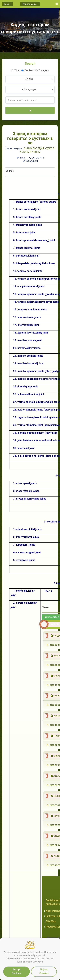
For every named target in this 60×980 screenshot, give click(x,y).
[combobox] (30, 79)
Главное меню (30, 4)
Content (27, 70)
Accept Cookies (16, 971)
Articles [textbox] (29, 79)
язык (8, 4)
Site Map (51, 921)
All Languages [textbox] (29, 89)
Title (15, 70)
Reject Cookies (44, 971)
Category (42, 70)
